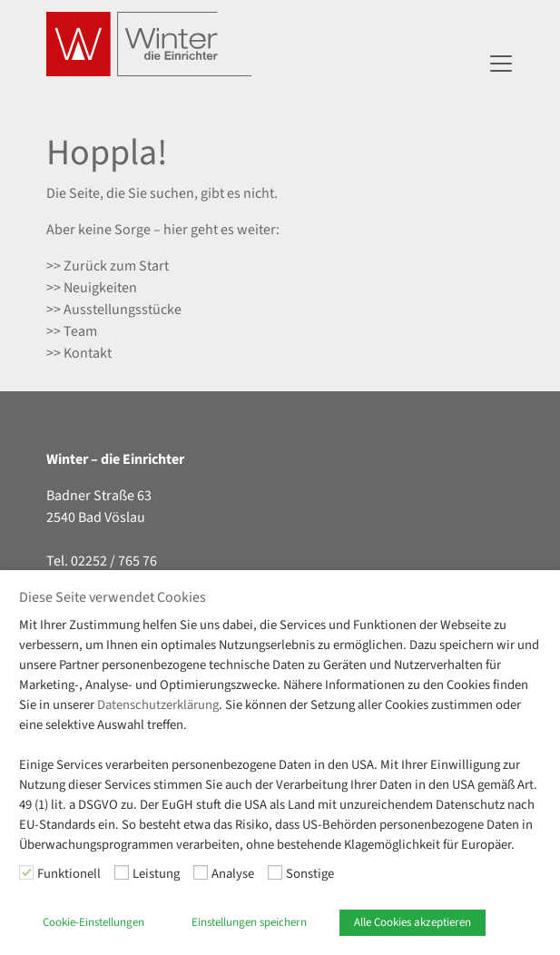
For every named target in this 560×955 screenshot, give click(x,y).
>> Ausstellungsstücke (114, 310)
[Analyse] (201, 872)
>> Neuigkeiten (92, 288)
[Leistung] (122, 872)
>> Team (72, 331)
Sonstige (310, 874)
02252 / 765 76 (114, 561)
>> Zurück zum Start (108, 266)
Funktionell (69, 874)
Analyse (233, 874)
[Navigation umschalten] (501, 64)
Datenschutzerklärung (158, 705)
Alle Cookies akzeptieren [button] (413, 922)
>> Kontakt (79, 353)
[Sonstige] (275, 872)
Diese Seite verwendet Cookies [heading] (113, 598)
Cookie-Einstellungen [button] (93, 922)
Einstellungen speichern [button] (249, 922)
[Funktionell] (26, 872)
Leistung (156, 874)
